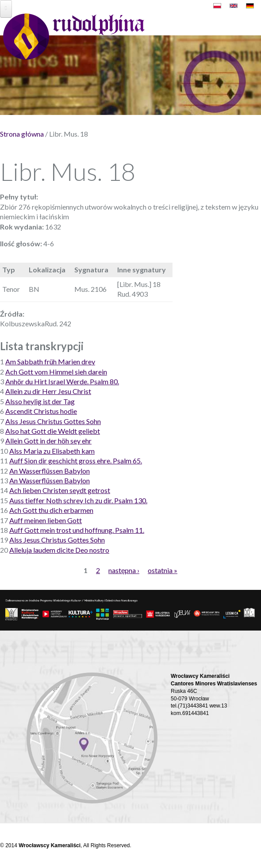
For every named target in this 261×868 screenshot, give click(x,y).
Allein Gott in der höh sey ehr (48, 441)
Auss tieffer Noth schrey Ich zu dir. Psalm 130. (78, 500)
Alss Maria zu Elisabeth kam (52, 451)
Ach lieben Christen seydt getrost (60, 490)
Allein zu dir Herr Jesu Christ (48, 391)
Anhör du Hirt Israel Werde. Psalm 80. (62, 381)
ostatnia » (163, 570)
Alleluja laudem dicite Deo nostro (59, 550)
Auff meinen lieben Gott (46, 520)
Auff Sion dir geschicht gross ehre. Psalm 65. (76, 461)
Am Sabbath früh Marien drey (50, 361)
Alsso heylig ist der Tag (40, 401)
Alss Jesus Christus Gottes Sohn (53, 421)
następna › (124, 570)
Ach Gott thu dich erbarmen (51, 510)
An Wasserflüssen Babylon (50, 471)
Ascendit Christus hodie (41, 411)
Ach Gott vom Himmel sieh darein (56, 372)
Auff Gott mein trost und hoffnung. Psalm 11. (77, 530)
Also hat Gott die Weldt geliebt (53, 431)
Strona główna (22, 134)
